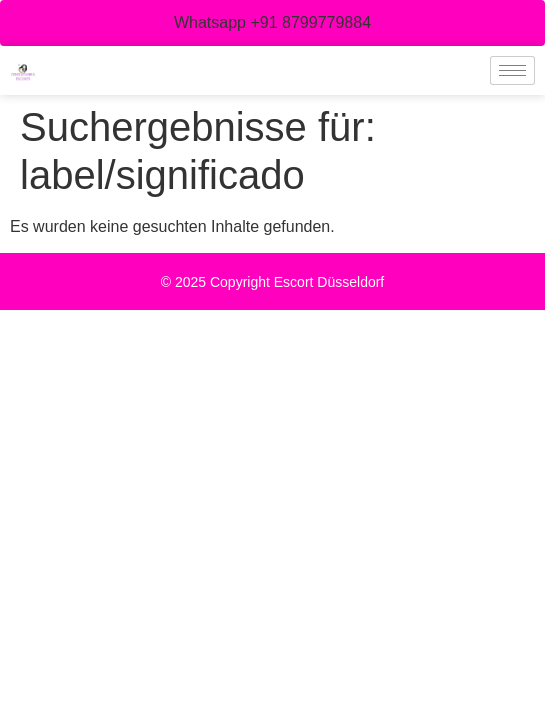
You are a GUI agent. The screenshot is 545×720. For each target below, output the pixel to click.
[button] (272, 23)
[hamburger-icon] (512, 70)
